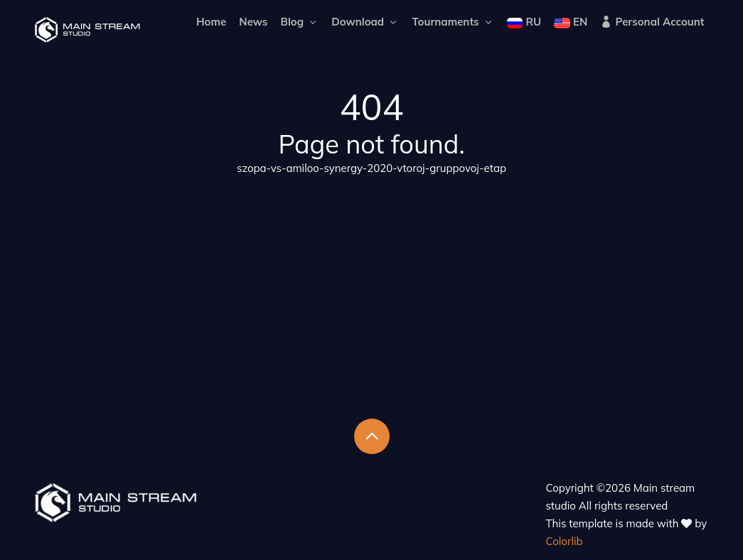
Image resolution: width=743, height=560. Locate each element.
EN (571, 22)
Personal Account (652, 22)
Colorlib (565, 541)
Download (365, 22)
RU (524, 22)
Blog (300, 22)
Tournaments (453, 22)
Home (211, 22)
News (253, 22)
